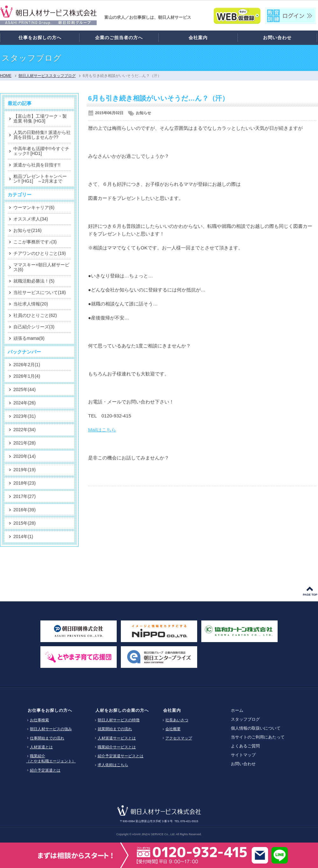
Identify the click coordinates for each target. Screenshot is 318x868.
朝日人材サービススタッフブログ (47, 76)
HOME (6, 76)
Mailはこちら (102, 430)
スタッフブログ (245, 719)
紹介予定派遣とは (45, 770)
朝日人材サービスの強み (51, 729)
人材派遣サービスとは (117, 738)
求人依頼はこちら (113, 765)
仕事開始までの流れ (47, 738)
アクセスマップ (179, 738)
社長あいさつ (177, 720)
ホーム (237, 710)
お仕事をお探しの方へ (50, 710)
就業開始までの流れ (115, 729)
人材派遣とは (41, 747)
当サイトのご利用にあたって (258, 737)
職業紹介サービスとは (117, 747)
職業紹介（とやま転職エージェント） (51, 759)
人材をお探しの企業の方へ (122, 710)
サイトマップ (243, 755)
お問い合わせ (243, 764)
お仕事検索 (39, 720)
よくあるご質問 (245, 746)
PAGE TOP (310, 595)
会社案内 (172, 710)
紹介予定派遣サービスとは (121, 756)
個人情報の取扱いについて (256, 728)
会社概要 (173, 729)
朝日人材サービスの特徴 (119, 720)
